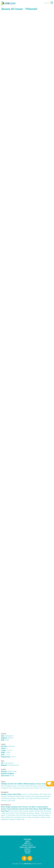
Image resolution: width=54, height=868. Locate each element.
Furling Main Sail (10, 765)
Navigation (5, 792)
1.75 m (6, 755)
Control (3, 769)
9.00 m (8, 757)
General (4, 734)
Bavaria (7, 738)
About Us (28, 843)
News (28, 841)
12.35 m (7, 750)
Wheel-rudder (9, 771)
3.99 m (6, 753)
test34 (27, 853)
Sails (3, 761)
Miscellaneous (6, 805)
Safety (3, 782)
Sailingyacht (7, 736)
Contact (27, 849)
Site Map (28, 851)
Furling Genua (7, 763)
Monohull (8, 746)
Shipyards (28, 839)
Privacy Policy (28, 845)
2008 (5, 740)
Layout (3, 744)
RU (48, 3)
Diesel (8, 776)
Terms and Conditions (27, 847)
